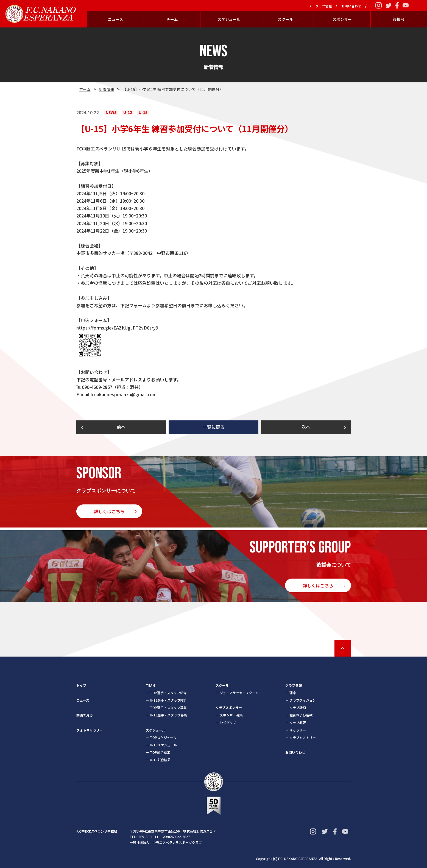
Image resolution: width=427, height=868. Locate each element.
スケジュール (229, 19)
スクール (285, 19)
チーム (172, 19)
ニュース (115, 19)
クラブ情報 (323, 6)
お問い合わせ (351, 6)
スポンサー (342, 19)
